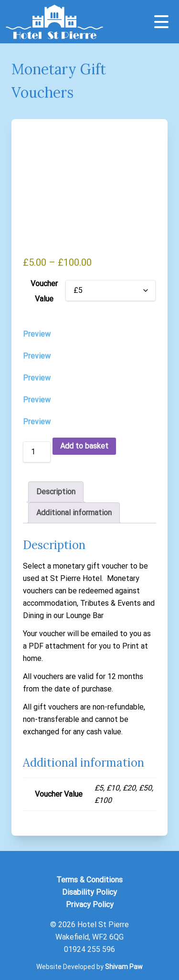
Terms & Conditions (89, 880)
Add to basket (84, 446)
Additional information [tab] (74, 513)
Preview (37, 334)
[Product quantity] (37, 452)
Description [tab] (56, 492)
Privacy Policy (90, 905)
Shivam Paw (124, 967)
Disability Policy (89, 892)
